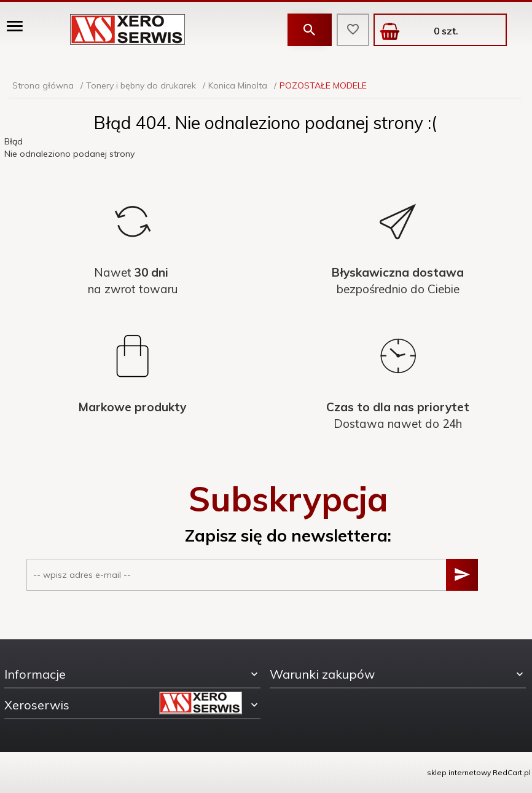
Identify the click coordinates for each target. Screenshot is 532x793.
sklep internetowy (459, 772)
